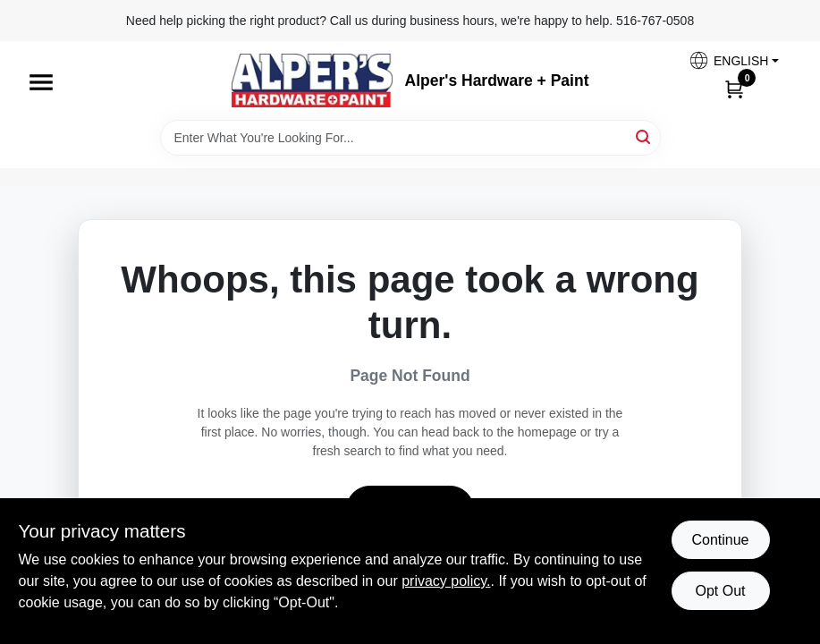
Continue (720, 540)
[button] (733, 60)
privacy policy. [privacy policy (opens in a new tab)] (446, 581)
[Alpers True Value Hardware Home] (312, 80)
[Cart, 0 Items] (734, 89)
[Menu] (41, 82)
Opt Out (720, 591)
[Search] (644, 136)
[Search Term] (410, 138)
